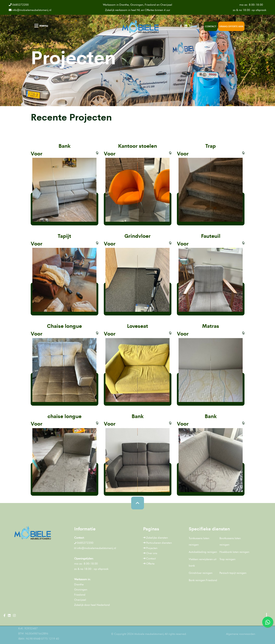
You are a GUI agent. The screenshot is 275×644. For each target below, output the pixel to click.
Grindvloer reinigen (201, 573)
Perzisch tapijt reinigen (233, 573)
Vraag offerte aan (231, 26)
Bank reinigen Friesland (203, 580)
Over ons (150, 553)
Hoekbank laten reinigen (234, 552)
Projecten (150, 548)
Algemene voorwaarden (241, 634)
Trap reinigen (227, 559)
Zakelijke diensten (155, 538)
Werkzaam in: (82, 579)
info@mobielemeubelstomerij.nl (30, 10)
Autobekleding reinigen (203, 552)
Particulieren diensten (157, 543)
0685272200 (20, 5)
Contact (211, 26)
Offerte (149, 564)
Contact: (79, 538)
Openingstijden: (84, 559)
